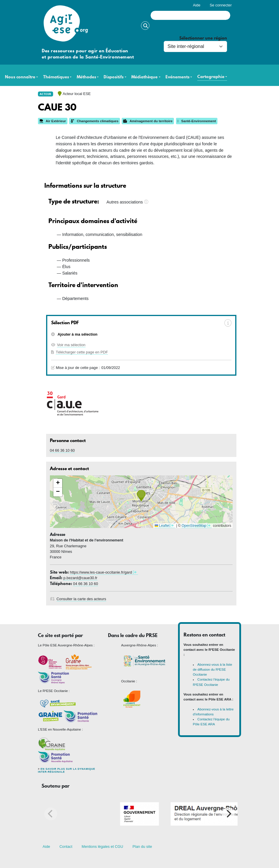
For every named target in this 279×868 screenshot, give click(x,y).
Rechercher (145, 26)
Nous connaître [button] (20, 77)
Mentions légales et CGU (102, 847)
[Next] (228, 814)
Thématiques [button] (56, 77)
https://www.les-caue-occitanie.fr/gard (101, 572)
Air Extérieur (53, 121)
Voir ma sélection (71, 345)
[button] (141, 496)
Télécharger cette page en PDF (82, 352)
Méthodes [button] (86, 77)
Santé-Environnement (197, 121)
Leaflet (162, 526)
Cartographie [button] (211, 77)
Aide (197, 5)
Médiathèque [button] (144, 77)
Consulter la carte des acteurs (81, 599)
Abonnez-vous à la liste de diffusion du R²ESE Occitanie (213, 670)
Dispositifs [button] (114, 77)
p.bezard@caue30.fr (80, 578)
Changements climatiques (95, 121)
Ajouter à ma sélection (77, 334)
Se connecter (221, 5)
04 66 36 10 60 (62, 450)
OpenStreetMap (194, 526)
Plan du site (142, 847)
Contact (66, 847)
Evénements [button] (177, 77)
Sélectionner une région (203, 38)
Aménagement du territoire (148, 121)
